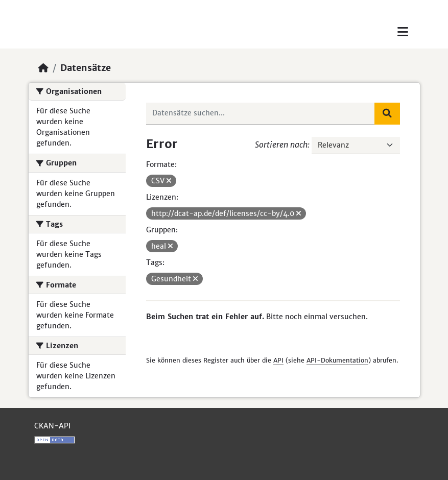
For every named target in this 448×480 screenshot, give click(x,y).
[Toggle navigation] (403, 32)
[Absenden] (387, 113)
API (278, 360)
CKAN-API (52, 426)
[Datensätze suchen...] (261, 113)
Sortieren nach (281, 145)
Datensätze (86, 68)
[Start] (43, 68)
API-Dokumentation (337, 360)
